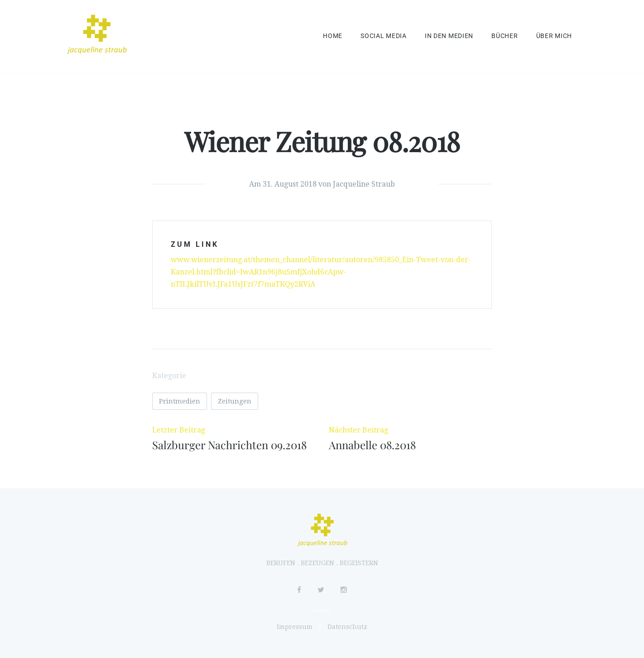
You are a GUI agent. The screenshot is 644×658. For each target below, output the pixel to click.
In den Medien (449, 36)
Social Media (384, 36)
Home (333, 36)
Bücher (505, 36)
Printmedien (180, 401)
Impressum (295, 627)
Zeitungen (235, 401)
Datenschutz (347, 627)
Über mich (554, 36)
